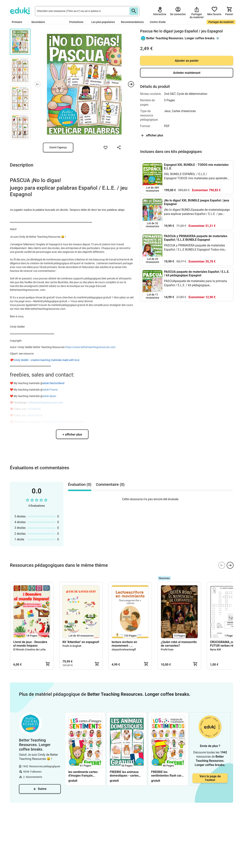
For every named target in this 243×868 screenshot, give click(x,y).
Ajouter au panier (187, 61)
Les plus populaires (103, 22)
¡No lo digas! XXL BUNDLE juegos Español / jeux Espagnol (197, 202)
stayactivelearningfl (124, 649)
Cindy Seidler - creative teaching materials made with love (47, 360)
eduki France (50, 390)
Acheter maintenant (187, 73)
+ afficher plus (72, 434)
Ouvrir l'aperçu (58, 147)
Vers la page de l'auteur (210, 778)
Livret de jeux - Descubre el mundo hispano (30, 644)
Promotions (76, 22)
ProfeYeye (167, 649)
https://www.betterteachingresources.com (90, 347)
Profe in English (72, 646)
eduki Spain (50, 396)
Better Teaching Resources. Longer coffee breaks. (181, 38)
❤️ (12, 360)
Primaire (19, 22)
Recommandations (132, 22)
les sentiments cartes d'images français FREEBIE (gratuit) (83, 774)
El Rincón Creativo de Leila (29, 649)
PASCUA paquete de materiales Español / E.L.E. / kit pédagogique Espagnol (197, 274)
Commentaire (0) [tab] (110, 484)
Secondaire (40, 22)
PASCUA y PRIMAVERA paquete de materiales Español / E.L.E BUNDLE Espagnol (196, 238)
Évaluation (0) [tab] (80, 484)
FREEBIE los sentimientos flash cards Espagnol (168, 774)
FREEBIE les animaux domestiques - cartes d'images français (124, 774)
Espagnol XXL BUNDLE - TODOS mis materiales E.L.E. (196, 167)
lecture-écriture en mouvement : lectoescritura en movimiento (124, 644)
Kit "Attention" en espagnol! (81, 642)
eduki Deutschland (54, 383)
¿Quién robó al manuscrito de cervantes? (179, 644)
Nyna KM (215, 649)
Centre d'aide (158, 22)
